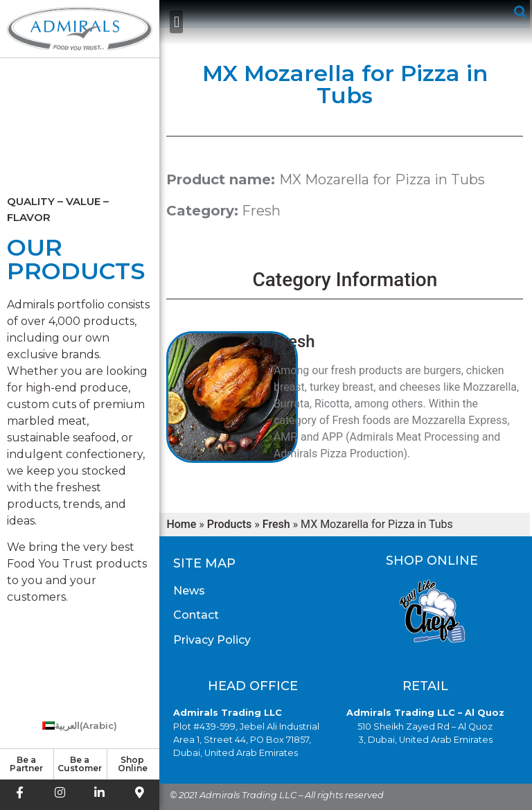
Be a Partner (26, 764)
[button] (176, 22)
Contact (196, 615)
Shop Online (133, 764)
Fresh (261, 211)
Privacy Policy (212, 640)
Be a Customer (80, 764)
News (189, 591)
